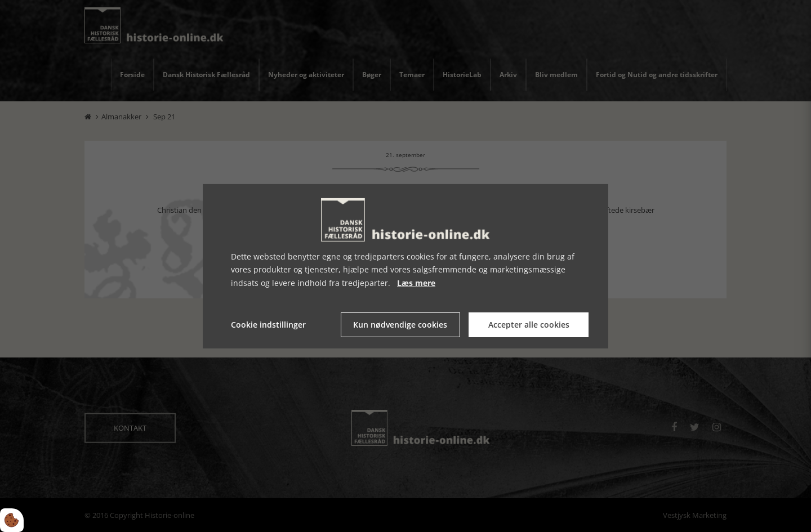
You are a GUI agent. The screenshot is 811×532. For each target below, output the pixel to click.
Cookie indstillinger (268, 325)
